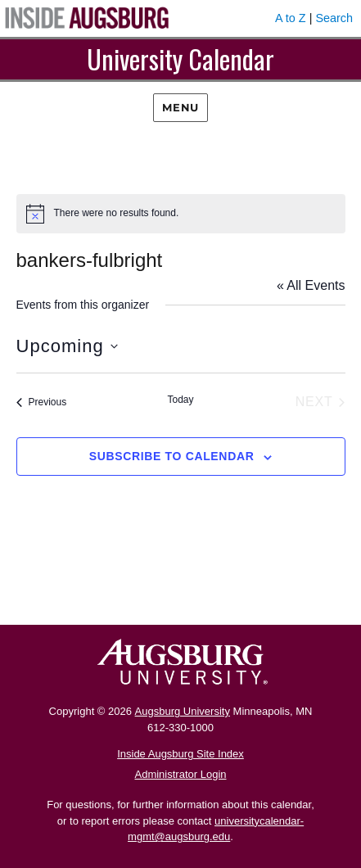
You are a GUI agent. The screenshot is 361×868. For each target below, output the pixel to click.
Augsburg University (183, 711)
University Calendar (180, 59)
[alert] (181, 214)
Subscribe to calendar (172, 456)
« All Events (311, 285)
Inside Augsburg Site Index (180, 754)
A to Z (291, 18)
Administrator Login (181, 774)
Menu (180, 107)
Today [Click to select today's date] (180, 400)
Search (334, 18)
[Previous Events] (42, 402)
